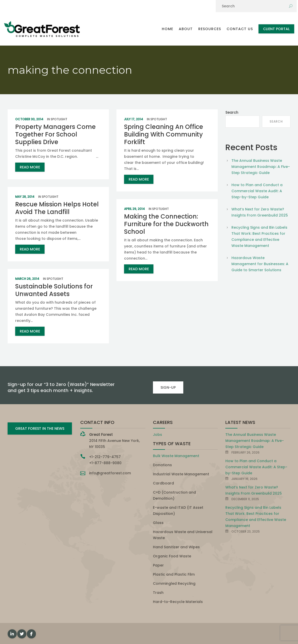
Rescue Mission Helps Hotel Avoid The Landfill (57, 208)
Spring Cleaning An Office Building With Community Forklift (164, 134)
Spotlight (59, 119)
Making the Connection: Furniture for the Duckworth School (166, 224)
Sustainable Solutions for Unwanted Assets (54, 290)
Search (232, 112)
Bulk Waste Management (176, 456)
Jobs (157, 435)
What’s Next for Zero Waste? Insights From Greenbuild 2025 (260, 212)
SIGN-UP (168, 387)
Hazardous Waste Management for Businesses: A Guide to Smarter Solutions (260, 264)
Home (167, 29)
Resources (210, 29)
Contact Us (240, 29)
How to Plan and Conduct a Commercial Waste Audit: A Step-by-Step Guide (257, 191)
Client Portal (276, 29)
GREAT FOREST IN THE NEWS (40, 428)
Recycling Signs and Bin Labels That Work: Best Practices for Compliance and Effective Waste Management (259, 237)
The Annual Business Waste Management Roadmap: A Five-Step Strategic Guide (261, 167)
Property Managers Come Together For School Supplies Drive (55, 134)
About (186, 29)
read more (30, 167)
